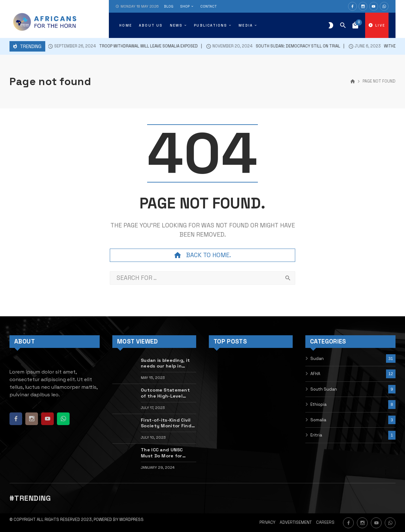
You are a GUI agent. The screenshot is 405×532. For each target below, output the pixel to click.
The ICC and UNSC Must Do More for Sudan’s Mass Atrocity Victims (168, 453)
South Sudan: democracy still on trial (267, 46)
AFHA (315, 374)
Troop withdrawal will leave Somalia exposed (117, 46)
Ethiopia (318, 404)
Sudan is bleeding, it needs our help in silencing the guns (165, 363)
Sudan (317, 359)
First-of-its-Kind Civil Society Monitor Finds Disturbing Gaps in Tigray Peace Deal (167, 423)
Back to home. (202, 255)
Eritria (316, 435)
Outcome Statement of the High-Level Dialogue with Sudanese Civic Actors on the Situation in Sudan (167, 393)
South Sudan (324, 389)
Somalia (318, 420)
